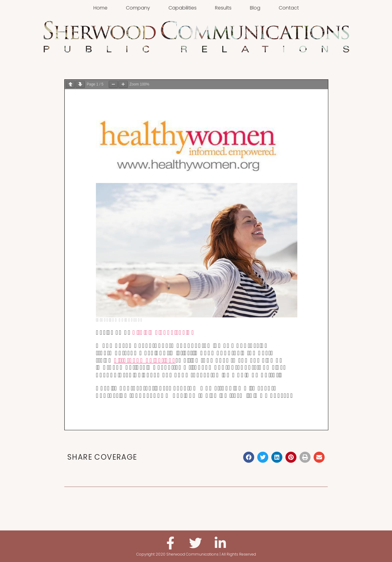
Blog (255, 8)
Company (138, 8)
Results (223, 8)
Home (100, 8)
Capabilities (183, 8)
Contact (289, 8)
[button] (249, 457)
